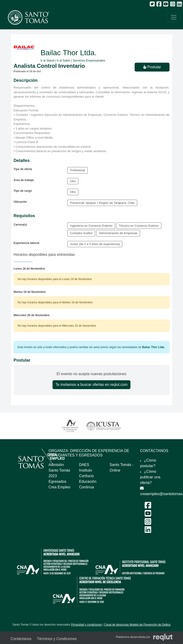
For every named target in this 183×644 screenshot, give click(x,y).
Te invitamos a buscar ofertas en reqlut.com (91, 385)
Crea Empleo (59, 487)
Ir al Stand (47, 60)
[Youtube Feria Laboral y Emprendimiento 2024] (148, 515)
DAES (84, 465)
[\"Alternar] (174, 17)
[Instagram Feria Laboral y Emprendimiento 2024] (148, 523)
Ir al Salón (64, 60)
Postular (152, 67)
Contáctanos (21, 639)
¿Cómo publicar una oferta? (150, 477)
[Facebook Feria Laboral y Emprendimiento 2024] (148, 507)
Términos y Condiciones (57, 639)
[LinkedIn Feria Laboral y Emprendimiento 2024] (148, 531)
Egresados (58, 481)
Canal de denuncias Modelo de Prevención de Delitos (137, 625)
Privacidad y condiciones (87, 625)
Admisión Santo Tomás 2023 (59, 470)
